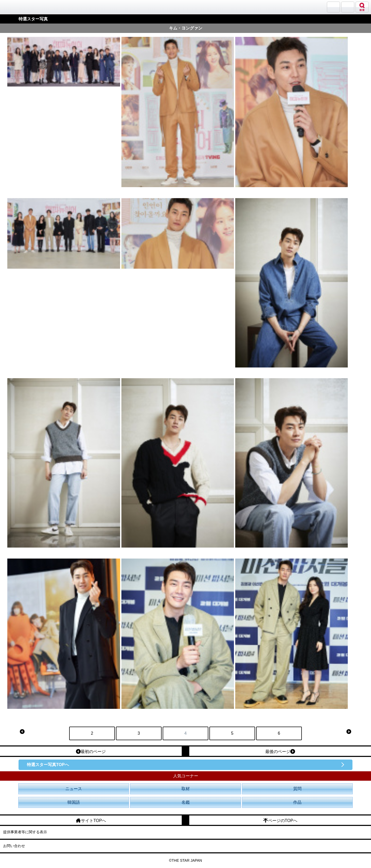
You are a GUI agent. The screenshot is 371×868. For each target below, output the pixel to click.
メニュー (348, 7)
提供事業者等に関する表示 (25, 832)
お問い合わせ (14, 846)
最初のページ (91, 751)
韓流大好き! (17, 7)
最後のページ (280, 751)
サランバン (333, 7)
